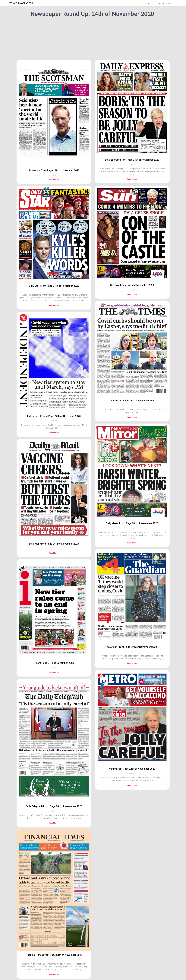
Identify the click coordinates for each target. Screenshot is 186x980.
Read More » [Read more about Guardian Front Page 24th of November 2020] (132, 664)
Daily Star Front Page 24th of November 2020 (54, 286)
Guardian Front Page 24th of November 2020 (132, 647)
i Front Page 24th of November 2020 (54, 663)
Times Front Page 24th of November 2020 (132, 400)
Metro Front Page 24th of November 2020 (132, 769)
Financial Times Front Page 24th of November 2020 (54, 955)
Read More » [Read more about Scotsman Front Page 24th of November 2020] (54, 180)
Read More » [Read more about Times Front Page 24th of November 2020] (132, 417)
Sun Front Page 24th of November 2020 (132, 285)
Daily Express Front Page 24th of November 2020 (132, 160)
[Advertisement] (93, 38)
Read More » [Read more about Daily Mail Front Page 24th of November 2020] (54, 553)
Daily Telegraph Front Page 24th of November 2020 (54, 806)
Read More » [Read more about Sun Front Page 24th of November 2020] (132, 294)
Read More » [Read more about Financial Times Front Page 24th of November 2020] (54, 974)
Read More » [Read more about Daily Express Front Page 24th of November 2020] (132, 179)
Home (146, 3)
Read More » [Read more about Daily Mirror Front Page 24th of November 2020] (132, 543)
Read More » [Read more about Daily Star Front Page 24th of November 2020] (54, 305)
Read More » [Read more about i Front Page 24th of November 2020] (54, 672)
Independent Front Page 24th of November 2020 (54, 416)
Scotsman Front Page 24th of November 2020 (54, 170)
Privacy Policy (165, 3)
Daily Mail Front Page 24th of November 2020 (54, 544)
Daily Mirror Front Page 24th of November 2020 (132, 523)
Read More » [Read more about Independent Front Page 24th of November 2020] (54, 433)
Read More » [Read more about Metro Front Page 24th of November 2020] (132, 785)
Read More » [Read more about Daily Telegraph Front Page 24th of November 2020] (54, 823)
